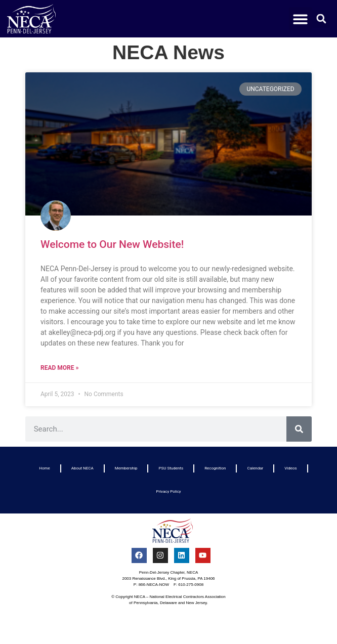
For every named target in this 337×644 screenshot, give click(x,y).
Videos (290, 468)
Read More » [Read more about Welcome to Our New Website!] (59, 368)
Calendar (255, 468)
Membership (126, 468)
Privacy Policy (168, 491)
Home (45, 468)
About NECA (82, 468)
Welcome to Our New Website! (112, 244)
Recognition (215, 468)
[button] (301, 19)
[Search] (299, 429)
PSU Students (171, 468)
